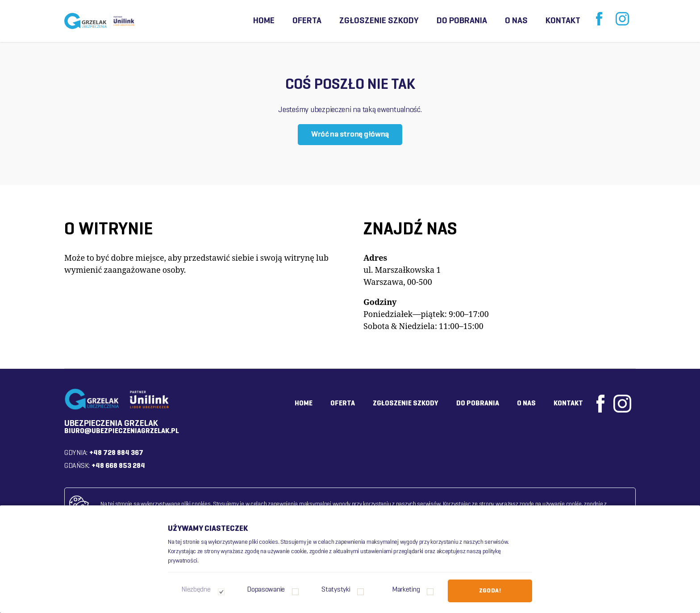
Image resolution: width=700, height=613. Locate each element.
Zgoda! (490, 591)
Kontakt (563, 21)
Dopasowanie (266, 590)
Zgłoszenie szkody (379, 21)
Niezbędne (196, 590)
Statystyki (336, 590)
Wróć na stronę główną (350, 135)
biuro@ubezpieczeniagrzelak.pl (122, 431)
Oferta (307, 21)
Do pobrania (462, 21)
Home (264, 21)
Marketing (406, 590)
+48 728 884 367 (116, 453)
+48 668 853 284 (118, 466)
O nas (516, 21)
